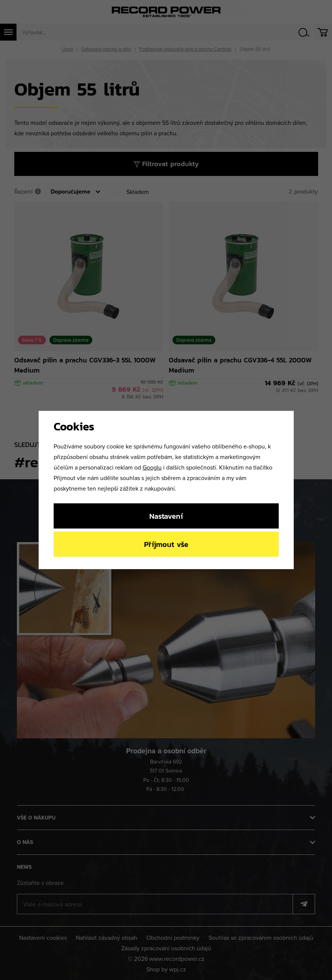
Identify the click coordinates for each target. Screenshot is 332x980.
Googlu (152, 467)
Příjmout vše (166, 544)
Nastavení (166, 516)
